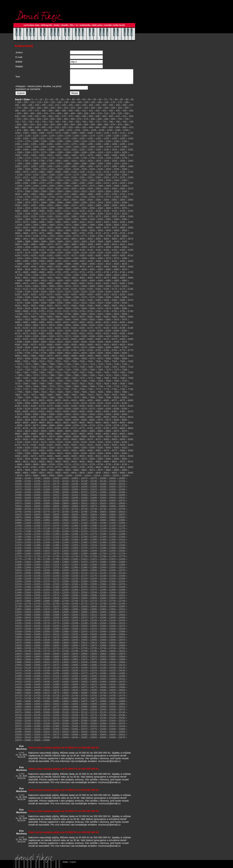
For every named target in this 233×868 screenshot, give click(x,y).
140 (73, 105)
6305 (74, 336)
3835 (66, 242)
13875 (18, 659)
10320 (103, 492)
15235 (94, 721)
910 (51, 130)
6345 (20, 339)
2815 (58, 203)
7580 (26, 386)
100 (19, 105)
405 (78, 113)
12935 (56, 615)
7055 (114, 364)
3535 (50, 230)
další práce (97, 25)
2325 (84, 183)
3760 (60, 239)
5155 (90, 292)
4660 (108, 272)
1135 (36, 138)
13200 (103, 626)
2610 (76, 194)
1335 (124, 144)
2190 (100, 177)
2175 (76, 177)
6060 (28, 328)
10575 (18, 506)
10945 (37, 523)
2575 (20, 194)
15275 (56, 723)
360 (17, 113)
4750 (20, 278)
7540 (76, 384)
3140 (114, 214)
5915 (28, 322)
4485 (60, 267)
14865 (75, 704)
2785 (124, 200)
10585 (37, 506)
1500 (42, 152)
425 (104, 113)
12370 (122, 587)
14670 (46, 696)
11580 (103, 551)
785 (118, 125)
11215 (94, 534)
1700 (130, 158)
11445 (75, 545)
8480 (74, 420)
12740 (28, 606)
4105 (34, 253)
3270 (90, 219)
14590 (122, 690)
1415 (20, 150)
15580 (65, 737)
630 (26, 122)
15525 (75, 735)
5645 (60, 311)
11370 (46, 542)
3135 (106, 214)
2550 (98, 191)
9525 (122, 459)
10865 (112, 517)
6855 (26, 359)
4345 (68, 261)
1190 (124, 138)
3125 (90, 214)
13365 (75, 634)
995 (46, 133)
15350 (84, 726)
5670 (100, 311)
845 (79, 127)
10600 (65, 506)
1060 (34, 136)
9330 (42, 453)
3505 (116, 228)
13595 (56, 645)
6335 (122, 336)
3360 (116, 222)
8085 (20, 406)
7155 (42, 370)
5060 (52, 289)
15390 (46, 729)
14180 (28, 673)
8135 (100, 406)
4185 (44, 255)
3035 (60, 211)
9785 (74, 470)
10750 (122, 512)
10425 (75, 498)
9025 (18, 442)
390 (57, 113)
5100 (116, 289)
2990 (106, 208)
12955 (94, 615)
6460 (90, 342)
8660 (130, 425)
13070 (84, 620)
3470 (60, 228)
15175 (94, 718)
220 (64, 108)
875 (120, 127)
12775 (94, 606)
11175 (18, 534)
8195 (82, 409)
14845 (37, 704)
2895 (68, 205)
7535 (68, 384)
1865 (44, 166)
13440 (103, 637)
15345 (75, 726)
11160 (103, 531)
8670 (28, 428)
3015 (28, 211)
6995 (18, 364)
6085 (68, 328)
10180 (65, 487)
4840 (50, 281)
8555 (76, 423)
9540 (28, 462)
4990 (58, 286)
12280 (65, 584)
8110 (60, 406)
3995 (90, 247)
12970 (122, 615)
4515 (108, 267)
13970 (84, 662)
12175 (94, 579)
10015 (97, 478)
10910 (84, 520)
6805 (60, 356)
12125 (112, 576)
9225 (106, 448)
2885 (52, 205)
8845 (76, 434)
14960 (28, 709)
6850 (18, 359)
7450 (50, 381)
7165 (58, 370)
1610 (100, 155)
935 (84, 130)
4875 (106, 281)
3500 (108, 228)
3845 (82, 242)
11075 (56, 528)
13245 (75, 629)
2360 (26, 186)
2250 (82, 180)
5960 (100, 322)
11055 (18, 528)
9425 (76, 456)
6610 (98, 347)
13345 (37, 634)
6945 (52, 361)
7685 (76, 389)
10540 (65, 503)
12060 (103, 573)
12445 (37, 593)
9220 (98, 448)
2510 (34, 191)
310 (66, 111)
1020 (85, 133)
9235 (122, 448)
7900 (74, 398)
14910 (46, 707)
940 (91, 130)
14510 (84, 687)
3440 (130, 225)
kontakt (108, 25)
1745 (84, 161)
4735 (114, 275)
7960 (52, 400)
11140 (65, 531)
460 (32, 116)
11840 (28, 565)
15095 (56, 715)
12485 (112, 593)
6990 (124, 361)
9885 (116, 473)
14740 (65, 698)
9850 (60, 473)
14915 (56, 707)
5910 (20, 322)
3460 (44, 228)
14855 (56, 704)
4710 (74, 275)
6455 (82, 342)
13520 (28, 643)
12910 (122, 612)
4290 (98, 258)
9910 (42, 476)
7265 (100, 372)
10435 (94, 498)
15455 (56, 732)
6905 (106, 359)
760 (84, 125)
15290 (84, 723)
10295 (56, 492)
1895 (92, 166)
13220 (28, 629)
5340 (36, 300)
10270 (122, 489)
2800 (34, 203)
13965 (75, 662)
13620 (103, 645)
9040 (42, 442)
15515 (56, 735)
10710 (46, 512)
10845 (75, 517)
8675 (36, 428)
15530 (84, 735)
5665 (92, 311)
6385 (84, 339)
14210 (84, 673)
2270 (114, 180)
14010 (46, 665)
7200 (114, 370)
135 (66, 105)
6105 (100, 328)
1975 (106, 169)
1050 (18, 136)
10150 (122, 484)
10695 (18, 512)
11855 (56, 565)
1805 (66, 164)
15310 (122, 723)
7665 (44, 389)
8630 (82, 425)
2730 (36, 200)
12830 (84, 609)
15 (46, 102)
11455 (94, 545)
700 (120, 122)
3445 (20, 228)
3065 (108, 211)
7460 (66, 381)
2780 (116, 200)
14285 (112, 676)
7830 (76, 395)
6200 (20, 333)
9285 (84, 450)
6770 (122, 353)
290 (39, 111)
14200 (65, 673)
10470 (46, 501)
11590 (122, 551)
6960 (76, 361)
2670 (58, 197)
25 (57, 102)
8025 (42, 403)
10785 (75, 515)
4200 (68, 255)
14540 (28, 690)
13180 (65, 626)
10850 (84, 517)
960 (118, 130)
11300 (28, 540)
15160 (65, 718)
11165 (112, 531)
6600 (82, 347)
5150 (82, 292)
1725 (52, 161)
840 (73, 127)
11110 (122, 528)
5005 (82, 286)
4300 (114, 258)
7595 (50, 386)
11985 (75, 570)
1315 (92, 144)
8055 (90, 403)
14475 (18, 687)
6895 (90, 359)
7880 (42, 398)
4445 (114, 264)
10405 (37, 498)
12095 (56, 576)
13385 (112, 634)
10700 (28, 512)
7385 (60, 378)
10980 (103, 523)
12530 (84, 595)
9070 (90, 442)
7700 (100, 389)
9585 (100, 462)
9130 (68, 445)
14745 (75, 698)
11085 (75, 528)
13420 (65, 637)
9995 (60, 478)
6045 (122, 325)
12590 (84, 598)
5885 (98, 320)
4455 (130, 264)
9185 (42, 448)
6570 (34, 347)
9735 (108, 467)
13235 (56, 629)
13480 (65, 640)
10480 (65, 501)
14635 (94, 693)
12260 (28, 584)
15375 (18, 729)
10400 (28, 498)
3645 (108, 233)
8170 (42, 409)
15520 (65, 735)
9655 (98, 464)
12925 (37, 615)
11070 (46, 528)
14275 (94, 676)
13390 (122, 634)
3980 (66, 247)
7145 (26, 370)
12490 (122, 593)
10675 (94, 509)
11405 (112, 542)
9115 (44, 445)
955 (111, 130)
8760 (58, 431)
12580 (65, 598)
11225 (112, 534)
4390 (26, 264)
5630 (36, 311)
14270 (84, 676)
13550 (84, 643)
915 (57, 130)
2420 (122, 186)
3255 (66, 219)
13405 (37, 637)
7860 (124, 395)
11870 (84, 565)
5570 (58, 308)
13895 (56, 659)
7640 (122, 386)
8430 (108, 417)
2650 (26, 197)
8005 (124, 400)
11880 (103, 565)
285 (32, 111)
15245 (112, 721)
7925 (114, 398)
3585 (130, 230)
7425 (124, 378)
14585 (112, 690)
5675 (108, 311)
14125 (37, 670)
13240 (65, 629)
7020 (58, 364)
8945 (122, 437)
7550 (92, 384)
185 (17, 108)
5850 (42, 320)
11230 (122, 534)
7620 (90, 386)
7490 (114, 381)
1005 (61, 133)
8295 (124, 411)
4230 (116, 255)
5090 (100, 289)
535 (17, 119)
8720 (108, 428)
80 (116, 102)
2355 (18, 186)
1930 (34, 169)
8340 (82, 414)
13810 (122, 654)
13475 (56, 640)
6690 (108, 350)
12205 (37, 581)
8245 (44, 411)
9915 (50, 476)
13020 (103, 618)
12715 (94, 604)
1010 (69, 133)
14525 (112, 687)
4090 (124, 250)
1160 (76, 138)
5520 (92, 306)
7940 (20, 400)
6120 (124, 328)
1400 (114, 147)
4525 (124, 267)
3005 (130, 208)
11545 (37, 551)
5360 (68, 300)
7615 (82, 386)
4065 (84, 250)
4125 (66, 253)
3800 (124, 239)
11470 (122, 545)
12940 (65, 615)
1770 (124, 161)
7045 (98, 364)
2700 (106, 197)
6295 (58, 336)
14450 (84, 684)
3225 (18, 219)
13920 (103, 659)
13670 (84, 648)
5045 (28, 289)
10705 (37, 512)
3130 (98, 214)
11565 (75, 551)
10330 (122, 492)
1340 (18, 147)
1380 (82, 147)
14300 (28, 679)
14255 (56, 676)
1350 (34, 147)
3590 (20, 233)
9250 (28, 450)
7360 (20, 378)
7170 (66, 370)
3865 (114, 242)
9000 (92, 439)
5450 (98, 303)
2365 (34, 186)
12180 (103, 579)
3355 (108, 222)
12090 (46, 576)
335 (100, 111)
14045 (112, 665)
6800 (52, 356)
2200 (116, 177)
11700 (103, 556)
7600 (58, 386)
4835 (42, 281)
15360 (103, 726)
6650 (44, 350)
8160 (26, 409)
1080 (66, 136)
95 (132, 102)
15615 (18, 740)
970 (131, 130)
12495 (18, 595)
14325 (75, 679)
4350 (76, 261)
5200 (44, 294)
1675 (90, 158)
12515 (56, 595)
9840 (44, 473)
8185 (66, 409)
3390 (50, 225)
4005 (106, 247)
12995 (56, 618)
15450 (46, 732)
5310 (106, 297)
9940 (90, 476)
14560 (65, 690)
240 (91, 108)
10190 (84, 487)
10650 (46, 509)
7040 (90, 364)
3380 (34, 225)
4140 (90, 253)
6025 (90, 325)
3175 (52, 216)
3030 (52, 211)
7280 (124, 372)
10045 (37, 481)
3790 (108, 239)
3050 (84, 211)
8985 (68, 439)
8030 (50, 403)
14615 (56, 693)
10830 (46, 517)
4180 (36, 255)
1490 (26, 152)
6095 (84, 328)
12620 (28, 601)
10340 (28, 495)
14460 (103, 684)
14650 (122, 693)
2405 (98, 186)
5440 (82, 303)
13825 (37, 657)
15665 (112, 740)
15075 (18, 715)
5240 (108, 294)
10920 (103, 520)
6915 (122, 359)
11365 (37, 542)
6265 (124, 333)
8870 (116, 434)
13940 (28, 662)
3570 (106, 230)
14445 (75, 684)
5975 (124, 322)
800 (19, 127)
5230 (92, 294)
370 (30, 113)
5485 (36, 306)
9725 (92, 467)
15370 (122, 726)
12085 (37, 576)
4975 (34, 286)
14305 (37, 679)
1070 (50, 136)
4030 (28, 250)
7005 (34, 364)
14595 (18, 693)
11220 (103, 534)
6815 (76, 356)
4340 (60, 261)
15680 (28, 743)
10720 (65, 512)
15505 (37, 735)
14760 (103, 698)
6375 (68, 339)
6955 (68, 361)
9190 (50, 448)
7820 (60, 395)
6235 (76, 333)
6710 (26, 353)
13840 (65, 657)
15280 (65, 723)
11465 (112, 545)
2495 (124, 189)
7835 (84, 395)
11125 (37, 531)
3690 (66, 236)
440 (125, 113)
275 (19, 111)
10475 (56, 501)
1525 (82, 152)
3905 (60, 244)
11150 (84, 531)
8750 (42, 431)
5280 (58, 297)
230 (78, 108)
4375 (116, 261)
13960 (65, 662)
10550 (84, 503)
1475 (116, 150)
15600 (103, 737)
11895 (18, 567)
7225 (36, 372)
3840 (74, 242)
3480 (76, 228)
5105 (124, 289)
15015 (18, 712)
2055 (116, 172)
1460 (92, 150)
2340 (108, 183)
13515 (18, 643)
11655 (18, 556)
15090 (46, 715)
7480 (98, 381)
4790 (84, 278)
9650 (90, 464)
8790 (106, 431)
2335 (100, 183)
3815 (34, 242)
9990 (52, 478)
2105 (82, 175)
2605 (68, 194)
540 (24, 119)
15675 (18, 743)
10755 (18, 515)
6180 (106, 331)
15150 (46, 718)
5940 (68, 322)
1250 (106, 141)
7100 (68, 367)
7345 (114, 375)
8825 (44, 434)
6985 (116, 361)
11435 (56, 545)
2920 (108, 205)
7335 (98, 375)
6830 (100, 356)
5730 (82, 314)
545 (30, 119)
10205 (112, 487)
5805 (84, 317)
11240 (28, 537)
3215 (116, 216)
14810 (84, 701)
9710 (68, 467)
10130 (84, 484)
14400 (103, 682)
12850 (122, 609)
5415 (42, 303)
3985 (74, 247)
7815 (52, 395)
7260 (92, 372)
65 (100, 102)
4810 (116, 278)
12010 (122, 570)
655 (59, 122)
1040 (118, 133)
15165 (75, 718)
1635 (26, 158)
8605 (42, 425)
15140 (28, 718)
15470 (84, 732)
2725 (28, 200)
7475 (90, 381)
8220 (122, 409)
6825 (92, 356)
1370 (66, 147)
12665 (112, 601)
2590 (44, 194)
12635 (56, 601)
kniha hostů (119, 25)
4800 (100, 278)
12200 (28, 581)
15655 (94, 740)
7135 (124, 367)
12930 (46, 615)
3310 (36, 222)
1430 (44, 150)
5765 (20, 317)
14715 (18, 698)
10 (41, 102)
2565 (122, 191)
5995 (42, 325)
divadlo (65, 25)
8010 (18, 403)
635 (32, 122)
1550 (122, 152)
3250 (58, 219)
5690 (18, 314)
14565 (75, 690)
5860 (58, 320)
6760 (106, 353)
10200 (103, 487)
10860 (103, 517)
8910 (66, 437)
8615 (58, 425)
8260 (68, 411)
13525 (37, 643)
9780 (66, 470)
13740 (103, 651)
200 (37, 108)
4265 (58, 258)
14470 (122, 684)
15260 (28, 723)
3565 (98, 230)
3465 (52, 228)
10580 (28, 506)
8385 (36, 417)
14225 (112, 673)
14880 (103, 704)
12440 (28, 593)
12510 (46, 595)
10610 (84, 506)
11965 (37, 570)
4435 (98, 264)
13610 (84, 645)
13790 (84, 654)
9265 (52, 450)
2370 (42, 186)
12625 (37, 601)
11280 (103, 537)
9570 (76, 462)
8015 (26, 403)
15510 (46, 735)
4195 (60, 255)
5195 (36, 294)
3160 (28, 216)
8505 (114, 420)
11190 (46, 534)
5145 (74, 292)
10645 (37, 509)
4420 (74, 264)
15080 (28, 715)
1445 (68, 150)
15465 (75, 732)
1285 (44, 144)
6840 (116, 356)
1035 (110, 133)
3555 (82, 230)
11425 (37, 545)
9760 (34, 470)
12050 (84, 573)
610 (118, 119)
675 (86, 122)
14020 (65, 665)
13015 (94, 618)
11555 (56, 551)
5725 (74, 314)
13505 (112, 640)
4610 (28, 272)
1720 (44, 161)
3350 (100, 222)
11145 (75, 531)
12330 (46, 587)
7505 (20, 384)
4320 (28, 261)
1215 (50, 141)
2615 (84, 194)
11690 (84, 556)
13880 (28, 659)
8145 (116, 406)
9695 (44, 467)
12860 (28, 612)
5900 (122, 320)
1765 (116, 161)
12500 (28, 595)
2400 (90, 186)
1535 (98, 152)
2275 (122, 180)
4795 (92, 278)
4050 (60, 250)
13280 (28, 632)
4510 (100, 267)
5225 (84, 294)
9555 (52, 462)
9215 (90, 448)
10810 (122, 515)
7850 (108, 395)
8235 (28, 411)
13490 (84, 640)
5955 (92, 322)
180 (127, 105)
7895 (66, 398)
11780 (28, 562)
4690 (42, 275)
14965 (37, 709)
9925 (66, 476)
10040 (28, 481)
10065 (75, 481)
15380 (28, 729)
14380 (65, 682)
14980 (65, 709)
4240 (18, 258)
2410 (106, 186)
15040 (65, 712)
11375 (56, 542)
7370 (36, 378)
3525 (34, 230)
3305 (28, 222)
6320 (98, 336)
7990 (100, 400)
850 (86, 127)
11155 (94, 531)
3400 (66, 225)
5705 (42, 314)
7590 (42, 386)
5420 (50, 303)
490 (73, 116)
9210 (82, 448)
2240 (66, 180)
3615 (60, 233)
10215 (18, 489)
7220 (28, 372)
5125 (42, 292)
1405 (122, 147)
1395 (106, 147)
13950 (46, 662)
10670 (84, 509)
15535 (94, 735)
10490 (84, 501)
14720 (28, 698)
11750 (84, 559)
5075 (76, 289)
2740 (52, 200)
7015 (50, 364)
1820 (90, 164)
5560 (42, 308)
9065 (82, 442)
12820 (65, 609)
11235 (18, 537)
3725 (122, 236)
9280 (76, 450)
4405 (50, 264)
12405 (75, 590)
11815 (94, 562)
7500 (130, 381)
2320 (76, 183)
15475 (94, 732)
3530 (42, 230)
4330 (44, 261)
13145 (112, 623)
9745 (124, 467)
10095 (18, 484)
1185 (116, 138)
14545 (37, 690)
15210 (46, 721)
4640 (76, 272)
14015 (56, 665)
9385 (130, 453)
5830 (124, 317)
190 (24, 108)
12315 (18, 587)
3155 (20, 216)
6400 (108, 339)
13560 (103, 643)
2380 (58, 186)
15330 (46, 726)
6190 (122, 331)
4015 (122, 247)
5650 (68, 311)
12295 (94, 584)
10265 (112, 489)
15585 (75, 737)
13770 (46, 654)
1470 (108, 150)
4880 (114, 281)
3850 (90, 242)
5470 (130, 303)
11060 (28, 528)
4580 (98, 269)
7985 (92, 400)
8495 (98, 420)
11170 (122, 531)
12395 (56, 590)
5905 (130, 320)
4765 (44, 278)
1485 (18, 152)
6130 (26, 331)
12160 (65, 579)
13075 (94, 620)
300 (53, 111)
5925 (44, 322)
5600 (106, 308)
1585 (60, 155)
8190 (74, 409)
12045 (75, 573)
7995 (108, 400)
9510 (98, 459)
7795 (20, 395)
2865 (20, 205)
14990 (84, 709)
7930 (122, 398)
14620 (65, 693)
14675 (56, 696)
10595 (56, 506)
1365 (58, 147)
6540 (100, 345)
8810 (20, 434)
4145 (98, 253)
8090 (28, 406)
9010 (108, 439)
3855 (98, 242)
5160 (98, 292)
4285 (90, 258)
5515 (84, 306)
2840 (98, 203)
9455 (124, 456)
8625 (74, 425)
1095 (90, 136)
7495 (122, 381)
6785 (28, 356)
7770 (98, 392)
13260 (103, 629)
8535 (44, 423)
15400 (65, 729)
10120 (65, 484)
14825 (112, 701)
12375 (18, 590)
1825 (98, 164)
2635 (116, 194)
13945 (37, 662)
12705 (75, 604)
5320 (122, 297)
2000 (28, 172)
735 (51, 125)
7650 (20, 389)
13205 (112, 626)
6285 (42, 336)
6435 (50, 342)
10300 (65, 492)
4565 (74, 269)
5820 (108, 317)
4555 (58, 269)
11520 (103, 548)
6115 (116, 328)
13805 (112, 654)
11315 (56, 540)
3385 (42, 225)
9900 (26, 476)
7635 (114, 386)
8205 (98, 409)
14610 (46, 693)
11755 (94, 559)
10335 (18, 495)
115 (39, 105)
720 (30, 125)
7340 (106, 375)
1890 (84, 166)
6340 (130, 336)
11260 (65, 537)
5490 (44, 306)
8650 (114, 425)
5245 (116, 294)
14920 (65, 707)
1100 (98, 136)
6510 (52, 345)
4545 (42, 269)
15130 (122, 715)
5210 (60, 294)
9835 (36, 473)
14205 (75, 673)
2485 (108, 189)
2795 (26, 203)
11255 (56, 537)
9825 (20, 473)
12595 (94, 598)
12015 (18, 573)
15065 (112, 712)
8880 (18, 437)
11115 (18, 531)
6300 (66, 336)
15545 (112, 735)
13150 (122, 623)
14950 (122, 707)
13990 (122, 662)
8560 (84, 423)
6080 (60, 328)
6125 (18, 331)
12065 (112, 573)
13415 (56, 637)
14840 (28, 704)
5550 (26, 308)
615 (125, 119)
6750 (90, 353)
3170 (44, 216)
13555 (94, 643)
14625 (75, 693)
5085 (92, 289)
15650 (84, 740)
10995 (18, 526)
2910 (92, 205)
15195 (18, 721)
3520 (26, 230)
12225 (75, 581)
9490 (66, 459)
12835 (94, 609)
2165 (60, 177)
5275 (50, 297)
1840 (122, 164)
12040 (65, 573)
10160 (28, 487)
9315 (18, 453)
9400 (36, 456)
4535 (26, 269)
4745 (130, 275)
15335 (56, 726)
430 (111, 113)
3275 (98, 219)
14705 (112, 696)
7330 (90, 375)
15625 (37, 740)
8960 (28, 439)
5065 (60, 289)
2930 (124, 205)
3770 (76, 239)
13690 (122, 648)
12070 (122, 573)
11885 (112, 565)
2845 (106, 203)
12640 (65, 601)
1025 (94, 133)
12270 (46, 584)
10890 (46, 520)
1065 (42, 136)
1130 (28, 138)
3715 (106, 236)
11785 (37, 562)
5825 (116, 317)
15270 (46, 723)
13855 (94, 657)
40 (73, 102)
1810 (74, 164)
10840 (65, 517)
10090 (122, 481)
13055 (56, 620)
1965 (90, 169)
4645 (84, 272)
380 (44, 113)
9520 (114, 459)
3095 (42, 214)
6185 (114, 331)
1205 (34, 141)
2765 (92, 200)
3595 (28, 233)
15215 (56, 721)
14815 (94, 701)
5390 (116, 300)
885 (17, 130)
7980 (84, 400)
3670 (34, 236)
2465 (76, 189)
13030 (122, 618)
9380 (122, 453)
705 (127, 122)
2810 (50, 203)
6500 (36, 345)
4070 (92, 250)
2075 (34, 175)
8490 (90, 420)
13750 (122, 651)
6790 (36, 356)
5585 (82, 308)
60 (95, 102)
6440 (58, 342)
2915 (100, 205)
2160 (52, 177)
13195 (94, 626)
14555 (56, 690)
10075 (94, 481)
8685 (52, 428)
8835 (60, 434)
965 (125, 130)
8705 (84, 428)
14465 (112, 684)
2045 (100, 172)
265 (125, 108)
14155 (94, 670)
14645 (112, 693)
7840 (92, 395)
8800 (122, 431)
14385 (75, 682)
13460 (28, 640)
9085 (114, 442)
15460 (65, 732)
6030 (98, 325)
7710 (116, 389)
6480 (122, 342)
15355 (94, 726)
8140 (108, 406)
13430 (84, 637)
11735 (56, 559)
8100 (44, 406)
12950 (84, 615)
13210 (122, 626)
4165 (130, 253)
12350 (84, 587)
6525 (76, 345)
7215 (20, 372)
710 (17, 125)
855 (93, 127)
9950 (106, 476)
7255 (84, 372)
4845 (58, 281)
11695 (94, 556)
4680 (26, 275)
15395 (56, 729)
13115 (56, 623)
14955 (18, 709)
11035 (94, 526)
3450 (28, 228)
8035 (58, 403)
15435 (18, 732)
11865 (75, 565)
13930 (122, 659)
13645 (37, 648)
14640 (103, 693)
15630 (46, 740)
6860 (34, 359)
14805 (75, 701)
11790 (46, 562)
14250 (46, 676)
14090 (84, 668)
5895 (114, 320)
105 (26, 105)
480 (59, 116)
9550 (44, 462)
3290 (122, 219)
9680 (20, 467)
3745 (36, 239)
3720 (114, 236)
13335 (18, 634)
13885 (37, 659)
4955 (116, 283)
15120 (103, 715)
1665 (74, 158)
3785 (100, 239)
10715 (56, 512)
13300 (65, 632)
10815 (18, 517)
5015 (98, 286)
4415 (66, 264)
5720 (66, 314)
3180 (60, 216)
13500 (103, 640)
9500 (82, 459)
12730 (122, 604)
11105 (112, 528)
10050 (46, 481)
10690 (122, 509)
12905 (112, 612)
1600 (84, 155)
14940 (103, 707)
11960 (28, 570)
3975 (58, 247)
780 (111, 125)
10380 (103, 495)
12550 (122, 595)
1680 (98, 158)
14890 (122, 704)
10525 (37, 503)
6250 (100, 333)
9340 (58, 453)
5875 (82, 320)
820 (46, 127)
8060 (98, 403)
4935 (84, 283)
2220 (34, 180)
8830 (52, 434)
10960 (65, 523)
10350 (46, 495)
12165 (75, 579)
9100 (20, 445)
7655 (28, 389)
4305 (122, 258)
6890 (82, 359)
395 (64, 113)
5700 (34, 314)
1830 (106, 164)
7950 (36, 400)
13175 (56, 626)
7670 (52, 389)
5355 (60, 300)
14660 (28, 696)
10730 (84, 512)
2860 (130, 203)
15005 (112, 709)
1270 (20, 144)
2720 (20, 200)
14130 (46, 670)
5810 (92, 317)
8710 (92, 428)
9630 (58, 464)
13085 (112, 620)
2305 (52, 183)
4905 (36, 283)
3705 (90, 236)
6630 (130, 347)
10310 (84, 492)
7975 (76, 400)
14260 (65, 676)
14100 (103, 668)
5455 (106, 303)
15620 (28, 740)
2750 (68, 200)
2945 (34, 208)
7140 (18, 370)
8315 (42, 414)
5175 (122, 292)
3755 (52, 239)
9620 (42, 464)
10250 (84, 489)
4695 (50, 275)
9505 (90, 459)
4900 (28, 283)
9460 (18, 459)
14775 (18, 701)
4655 (100, 272)
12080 (28, 576)
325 (86, 111)
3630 (84, 233)
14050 (122, 665)
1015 (77, 133)
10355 (56, 495)
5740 (98, 314)
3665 (26, 236)
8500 (106, 420)
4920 (60, 283)
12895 (94, 612)
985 (32, 133)
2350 (124, 183)
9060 (74, 442)
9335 (50, 453)
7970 (68, 400)
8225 (130, 409)
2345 (116, 183)
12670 (122, 601)
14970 (46, 709)
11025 (75, 526)
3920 (84, 244)
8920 (82, 437)
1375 (74, 147)
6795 (44, 356)
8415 (84, 417)
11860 (65, 565)
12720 (103, 604)
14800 (65, 701)
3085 (26, 214)
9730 (100, 467)
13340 (28, 634)
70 (105, 102)
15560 (28, 737)
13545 (75, 643)
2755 (76, 200)
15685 (37, 743)
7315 (66, 375)
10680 (103, 509)
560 (51, 119)
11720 (28, 559)
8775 (82, 431)
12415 (94, 590)
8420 (92, 417)
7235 (52, 372)
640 (39, 122)
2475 (92, 189)
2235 (58, 180)
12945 (75, 615)
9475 (42, 459)
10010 (87, 478)
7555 (100, 384)
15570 (46, 737)
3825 (50, 242)
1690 (114, 158)
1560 (20, 155)
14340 (103, 679)
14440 (65, 684)
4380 (124, 261)
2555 (106, 191)
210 (51, 108)
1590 (68, 155)
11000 (28, 526)
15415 (94, 729)
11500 (65, 548)
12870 (46, 612)
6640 (28, 350)
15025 (37, 712)
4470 (36, 267)
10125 (75, 484)
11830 (122, 562)
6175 (98, 331)
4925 (68, 283)
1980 (114, 169)
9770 (50, 470)
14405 (112, 682)
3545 (66, 230)
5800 (76, 317)
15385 (37, 729)
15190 (122, 718)
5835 (18, 320)
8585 (124, 423)
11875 (94, 565)
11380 (65, 542)
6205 (28, 333)
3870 (122, 242)
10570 (122, 503)
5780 (44, 317)
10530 (46, 503)
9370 (106, 453)
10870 (122, 517)
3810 (26, 242)
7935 (130, 398)
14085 (75, 668)
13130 (84, 623)
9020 (124, 439)
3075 (124, 211)
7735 (42, 392)
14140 (65, 670)
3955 (26, 247)
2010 (44, 172)
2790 (18, 203)
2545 (90, 191)
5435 (74, 303)
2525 (58, 191)
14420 (28, 684)
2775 (108, 200)
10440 (103, 498)
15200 (28, 721)
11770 (122, 559)
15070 (122, 712)
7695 (92, 389)
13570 (122, 643)
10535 (56, 503)
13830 (46, 657)
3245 (50, 219)
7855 (116, 395)
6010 (66, 325)
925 (71, 130)
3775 (84, 239)
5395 (124, 300)
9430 (84, 456)
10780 (65, 515)
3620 (68, 233)
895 (30, 130)
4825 (26, 281)
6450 (74, 342)
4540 (34, 269)
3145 (122, 214)
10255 (94, 489)
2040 (92, 172)
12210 (46, 581)
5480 (28, 306)
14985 (75, 709)
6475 (114, 342)
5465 (122, 303)
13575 (18, 645)
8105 (52, 406)
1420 (28, 150)
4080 (108, 250)
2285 (20, 183)
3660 (18, 236)
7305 (50, 375)
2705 (114, 197)
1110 (114, 136)
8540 (52, 423)
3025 (44, 211)
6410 (124, 339)
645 (46, 122)
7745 (58, 392)
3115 (74, 214)
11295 (18, 540)
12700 (65, 604)
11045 (112, 526)
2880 (44, 205)
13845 (75, 657)
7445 (42, 381)
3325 (60, 222)
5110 (18, 292)
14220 (103, 673)
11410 (122, 542)
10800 (103, 515)
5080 (84, 289)
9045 (50, 442)
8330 (66, 414)
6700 (124, 350)
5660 (84, 311)
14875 (94, 704)
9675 (130, 464)
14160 (103, 670)
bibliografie (47, 25)
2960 (58, 208)
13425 (75, 637)
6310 (82, 336)
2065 (18, 175)
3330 (68, 222)
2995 (114, 208)
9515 (106, 459)
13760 (28, 654)
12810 (46, 609)
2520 (50, 191)
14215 (94, 673)
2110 (90, 175)
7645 (130, 386)
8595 (26, 425)
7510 (28, 384)
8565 (92, 423)
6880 (66, 359)
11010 (46, 526)
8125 (84, 406)
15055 (94, 712)
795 (131, 125)
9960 (122, 476)
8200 (90, 409)
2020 (60, 172)
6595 (74, 347)
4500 (84, 267)
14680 (65, 696)
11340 (103, 540)
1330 (116, 144)
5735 (90, 314)
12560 (28, 598)
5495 (52, 306)
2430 (20, 189)
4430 (90, 264)
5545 (18, 308)
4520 (116, 267)
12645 (75, 601)
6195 (130, 331)
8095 (36, 406)
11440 (65, 545)
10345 (37, 495)
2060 (124, 172)
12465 (75, 593)
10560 (103, 503)
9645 (82, 464)
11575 (94, 551)
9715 (76, 467)
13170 (46, 626)
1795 (50, 164)
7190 (98, 370)
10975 (94, 523)
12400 (65, 590)
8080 (130, 403)
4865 (90, 281)
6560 (18, 347)
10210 (122, 487)
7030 (74, 364)
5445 (90, 303)
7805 (36, 395)
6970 (92, 361)
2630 (108, 194)
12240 (103, 581)
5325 (130, 297)
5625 (28, 311)
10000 (69, 478)
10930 (122, 520)
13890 (46, 659)
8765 (66, 431)
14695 (94, 696)
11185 (37, 534)
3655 (124, 233)
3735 (20, 239)
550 (37, 119)
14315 (56, 679)
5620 (20, 311)
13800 (103, 654)
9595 (116, 462)
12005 (112, 570)
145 (79, 105)
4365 (100, 261)
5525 (100, 306)
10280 (28, 492)
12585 (75, 598)
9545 (36, 462)
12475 (94, 593)
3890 (36, 244)
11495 (56, 548)
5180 (130, 292)
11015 (56, 526)
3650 (116, 233)
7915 (98, 398)
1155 (68, 138)
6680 (92, 350)
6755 (98, 353)
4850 (66, 281)
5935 (60, 322)
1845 (130, 164)
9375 (114, 453)
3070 (116, 211)
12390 (46, 590)
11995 (94, 570)
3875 (130, 242)
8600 (34, 425)
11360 (28, 542)
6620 (114, 347)
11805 (75, 562)
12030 (46, 573)
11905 (37, 567)
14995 (94, 709)
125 (53, 105)
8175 (50, 409)
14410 (122, 682)
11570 (84, 551)
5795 (68, 317)
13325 (112, 632)
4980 (42, 286)
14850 (46, 704)
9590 (108, 462)
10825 (37, 517)
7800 (28, 395)
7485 (106, 381)
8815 (28, 434)
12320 (28, 587)
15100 (65, 715)
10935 (18, 523)
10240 (65, 489)
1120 (130, 136)
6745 (82, 353)
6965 (84, 361)
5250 (124, 294)
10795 (94, 515)
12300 (103, 584)
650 (53, 122)
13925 (112, 659)
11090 (84, 528)
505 (93, 116)
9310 (124, 450)
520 (113, 116)
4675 (18, 275)
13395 (18, 637)
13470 (46, 640)
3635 (92, 233)
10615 (94, 506)
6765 (114, 353)
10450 (122, 498)
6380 (76, 339)
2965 (66, 208)
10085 (112, 481)
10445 (112, 498)
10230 (46, 489)
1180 (108, 138)
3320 (52, 222)
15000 (103, 709)
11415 (18, 545)
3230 (26, 219)
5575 (66, 308)
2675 (66, 197)
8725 (116, 428)
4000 (98, 247)
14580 (103, 690)
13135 (94, 623)
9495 (74, 459)
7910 (90, 398)
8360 (114, 414)
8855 (92, 434)
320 (79, 111)
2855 (122, 203)
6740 (74, 353)
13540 (65, 643)
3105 (58, 214)
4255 (42, 258)
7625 (98, 386)
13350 (46, 634)
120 (46, 105)
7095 (60, 367)
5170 (114, 292)
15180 (103, 718)
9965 (130, 476)
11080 (65, 528)
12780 (103, 606)
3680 (50, 236)
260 (118, 108)
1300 (68, 144)
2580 (28, 194)
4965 (18, 286)
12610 (122, 598)
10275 (18, 492)
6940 (44, 361)
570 (64, 119)
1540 (106, 152)
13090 (122, 620)
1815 (82, 164)
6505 (44, 345)
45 (78, 102)
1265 (130, 141)
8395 (52, 417)
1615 (108, 155)
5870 (74, 320)
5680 (116, 311)
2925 (116, 205)
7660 (36, 389)
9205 (74, 448)
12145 (37, 579)
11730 (46, 559)
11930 (84, 567)
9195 (58, 448)
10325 (112, 492)
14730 (46, 698)
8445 (18, 420)
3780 (92, 239)
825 (53, 127)
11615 (56, 554)
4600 (130, 269)
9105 (28, 445)
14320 (65, 679)
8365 (122, 414)
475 (53, 116)
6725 (50, 353)
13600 (65, 645)
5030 (122, 286)
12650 (84, 601)
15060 (103, 712)
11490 (46, 548)
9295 (100, 450)
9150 (100, 445)
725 (37, 125)
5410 (34, 303)
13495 (94, 640)
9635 (66, 464)
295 (46, 111)
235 (84, 108)
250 (104, 108)
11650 (122, 554)
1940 (50, 169)
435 (118, 113)
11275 (94, 537)
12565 (37, 598)
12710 (84, 604)
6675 (84, 350)
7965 (60, 400)
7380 (52, 378)
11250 (46, 537)
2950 (42, 208)
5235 (100, 294)
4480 (52, 267)
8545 (60, 423)
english (73, 865)
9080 (106, 442)
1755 (100, 161)
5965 (108, 322)
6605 (90, 347)
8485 (82, 420)
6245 (92, 333)
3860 (106, 242)
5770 (28, 317)
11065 (37, 528)
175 (120, 105)
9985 (44, 478)
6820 (84, 356)
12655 (94, 601)
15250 (122, 721)
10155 (18, 487)
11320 (65, 540)
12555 (18, 598)
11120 (28, 531)
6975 (100, 361)
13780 (65, 654)
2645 (18, 197)
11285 (112, 537)
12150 (46, 579)
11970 (46, 570)
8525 (28, 423)
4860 (82, 281)
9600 (124, 462)
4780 (68, 278)
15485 (112, 732)
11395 (94, 542)
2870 (28, 205)
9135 (76, 445)
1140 (44, 138)
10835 (56, 517)
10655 (56, 509)
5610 (122, 308)
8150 (124, 406)
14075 (56, 668)
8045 (74, 403)
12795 (18, 609)
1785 (34, 164)
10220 (28, 489)
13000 (65, 618)
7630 (106, 386)
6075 (52, 328)
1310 (84, 144)
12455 (56, 593)
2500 (18, 191)
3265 (82, 219)
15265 (37, 723)
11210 (84, 534)
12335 (56, 587)
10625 (112, 506)
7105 (76, 367)
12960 (103, 615)
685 (100, 122)
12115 (94, 576)
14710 (122, 696)
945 (98, 130)
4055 (68, 250)
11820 (103, 562)
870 (113, 127)
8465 (50, 420)
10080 (103, 481)
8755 (50, 431)
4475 (44, 267)
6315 (90, 336)
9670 (122, 464)
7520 (44, 384)
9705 (60, 467)
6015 (74, 325)
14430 (46, 684)
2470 (84, 189)
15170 (84, 718)
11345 (112, 540)
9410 (52, 456)
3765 (68, 239)
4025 (20, 250)
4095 (18, 253)
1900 (100, 166)
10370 (84, 495)
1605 (92, 155)
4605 (20, 272)
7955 (44, 400)
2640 (124, 194)
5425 (58, 303)
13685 (112, 648)
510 (100, 116)
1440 (60, 150)
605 (111, 119)
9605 (18, 464)
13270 (122, 629)
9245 (20, 450)
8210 (106, 409)
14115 (18, 670)
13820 (28, 657)
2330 (92, 183)
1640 (34, 158)
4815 (124, 278)
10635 (18, 509)
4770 (52, 278)
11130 (46, 531)
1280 (36, 144)
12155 (56, 579)
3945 (124, 244)
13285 (37, 632)
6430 (42, 342)
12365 (112, 587)
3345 (92, 222)
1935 (42, 169)
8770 (74, 431)
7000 (26, 364)
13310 (84, 632)
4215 (92, 255)
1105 (106, 136)
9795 (90, 470)
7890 (58, 398)
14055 (18, 668)
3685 (58, 236)
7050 (106, 364)
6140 (42, 331)
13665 (75, 648)
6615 (106, 347)
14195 (56, 673)
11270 (84, 537)
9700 (52, 467)
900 (37, 130)
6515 (60, 345)
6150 (58, 331)
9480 (50, 459)
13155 (18, 626)
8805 (130, 431)
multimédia (85, 25)
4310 (130, 258)
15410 (84, 729)
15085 (37, 715)
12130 (122, 576)
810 (32, 127)
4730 (106, 275)
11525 (112, 548)
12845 (112, 609)
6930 (28, 361)
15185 (112, 718)
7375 (44, 378)
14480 (28, 687)
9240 (130, 448)
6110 (108, 328)
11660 (28, 556)
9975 (28, 478)
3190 (76, 216)
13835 (56, 657)
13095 (18, 623)
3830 (58, 242)
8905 (58, 437)
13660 (65, 648)
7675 (60, 389)
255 (111, 108)
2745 (60, 200)
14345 (112, 679)
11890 (122, 565)
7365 (28, 378)
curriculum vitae (32, 25)
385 (51, 113)
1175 (100, 138)
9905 (34, 476)
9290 (92, 450)
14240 (28, 676)
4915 (52, 283)
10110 (46, 484)
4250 (34, 258)
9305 (116, 450)
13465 (37, 640)
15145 (37, 718)
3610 (52, 233)
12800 (28, 609)
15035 (56, 712)
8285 (108, 411)
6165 (82, 331)
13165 (37, 626)
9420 (68, 456)
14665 (37, 696)
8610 (50, 425)
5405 (26, 303)
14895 (18, 707)
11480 (28, 548)
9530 (130, 459)
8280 (100, 411)
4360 (92, 261)
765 (91, 125)
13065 (75, 620)
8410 (76, 417)
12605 (112, 598)
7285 (18, 375)
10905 (75, 520)
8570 (100, 423)
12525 (75, 595)
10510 (122, 501)
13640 (28, 648)
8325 (58, 414)
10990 (122, 523)
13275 (18, 632)
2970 (74, 208)
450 (19, 116)
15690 (46, 743)
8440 (124, 417)
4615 (36, 272)
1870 (52, 166)
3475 (68, 228)
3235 (34, 219)
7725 (26, 392)
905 (44, 130)
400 (71, 113)
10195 (94, 487)
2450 (52, 189)
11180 (28, 534)
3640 (100, 233)
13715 (56, 651)
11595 (18, 554)
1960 (82, 169)
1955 (74, 169)
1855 (28, 166)
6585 (58, 347)
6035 (106, 325)
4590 (114, 269)
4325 (36, 261)
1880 (68, 166)
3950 (18, 247)
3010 (20, 211)
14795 (56, 701)
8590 (18, 425)
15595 (94, 737)
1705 (20, 161)
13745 (112, 651)
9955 (114, 476)
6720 (42, 353)
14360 (28, 682)
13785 (75, 654)
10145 (112, 484)
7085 (44, 367)
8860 (100, 434)
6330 (114, 336)
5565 (50, 308)
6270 (18, 336)
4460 (20, 267)
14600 (28, 693)
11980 (65, 570)
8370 (130, 414)
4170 (20, 255)
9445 (108, 456)
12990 (46, 618)
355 (127, 111)
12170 (84, 579)
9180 (34, 448)
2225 (42, 180)
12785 (112, 606)
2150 (36, 177)
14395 (94, 682)
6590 (66, 347)
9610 (26, 464)
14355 (18, 682)
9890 (124, 473)
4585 (106, 269)
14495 (56, 687)
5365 (76, 300)
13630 (122, 645)
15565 (37, 737)
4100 (26, 253)
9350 (74, 453)
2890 (60, 205)
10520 (28, 503)
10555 (94, 503)
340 (106, 111)
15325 (37, 726)
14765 (112, 698)
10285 (37, 492)
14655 (18, 696)
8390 (44, 417)
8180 (58, 409)
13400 (28, 637)
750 (71, 125)
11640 (103, 554)
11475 (18, 548)
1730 (60, 161)
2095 (66, 175)
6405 (116, 339)
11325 (75, 540)
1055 (26, 136)
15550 (122, 735)
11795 (56, 562)
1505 (50, 152)
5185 (20, 294)
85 (121, 102)
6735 (66, 353)
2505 (26, 191)
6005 (58, 325)
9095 (130, 442)
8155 (18, 409)
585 (84, 119)
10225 (37, 489)
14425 (37, 684)
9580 (92, 462)
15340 (65, 726)
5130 (50, 292)
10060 (65, 481)
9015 (116, 439)
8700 (76, 428)
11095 (94, 528)
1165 (84, 138)
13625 (112, 645)
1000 (53, 133)
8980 (60, 439)
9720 (84, 467)
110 (32, 105)
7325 (82, 375)
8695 (68, 428)
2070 (26, 175)
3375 (26, 225)
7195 (106, 370)
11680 (65, 556)
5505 (68, 306)
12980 (28, 618)
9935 (82, 476)
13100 (28, 623)
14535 (18, 690)
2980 (90, 208)
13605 (75, 645)
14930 (84, 707)
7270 (108, 372)
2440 (36, 189)
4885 (122, 281)
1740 (76, 161)
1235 (82, 141)
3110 (66, 214)
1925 (26, 169)
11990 (84, 570)
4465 (28, 267)
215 (57, 108)
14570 (84, 690)
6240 (84, 333)
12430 (122, 590)
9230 (114, 448)
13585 (37, 645)
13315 (94, 632)
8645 (106, 425)
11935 (94, 567)
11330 (84, 540)
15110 (84, 715)
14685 (75, 696)
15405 (75, 729)
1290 (52, 144)
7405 (92, 378)
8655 (122, 425)
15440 (28, 732)
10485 (75, 501)
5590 (90, 308)
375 (37, 113)
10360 (65, 495)
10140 (103, 484)
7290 (26, 375)
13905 (75, 659)
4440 (106, 264)
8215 (114, 409)
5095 (108, 289)
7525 (52, 384)
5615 (130, 308)
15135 (18, 718)
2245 (74, 180)
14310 (46, 679)
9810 (114, 470)
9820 (130, 470)
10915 (94, 520)
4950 (108, 283)
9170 (18, 448)
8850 (84, 434)
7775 (106, 392)
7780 (114, 392)
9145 (92, 445)
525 (120, 116)
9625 (50, 464)
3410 (82, 225)
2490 (116, 189)
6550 (116, 345)
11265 (75, 537)
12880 (65, 612)
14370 (46, 682)
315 (73, 111)
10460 (28, 501)
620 (131, 119)
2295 (36, 183)
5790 (60, 317)
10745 (112, 512)
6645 (36, 350)
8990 (76, 439)
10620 (103, 506)
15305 (112, 723)
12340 (65, 587)
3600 (36, 233)
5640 (52, 311)
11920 (65, 567)
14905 (37, 707)
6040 (114, 325)
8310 (34, 414)
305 (59, 111)
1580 (52, 155)
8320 (50, 414)
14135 (56, 670)
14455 (94, 684)
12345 (75, 587)
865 (106, 127)
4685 (34, 275)
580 (78, 119)
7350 (122, 375)
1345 (26, 147)
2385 (66, 186)
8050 (82, 403)
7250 (76, 372)
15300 (103, 723)
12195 (18, 581)
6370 (60, 339)
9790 (82, 470)
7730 (34, 392)
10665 (75, 509)
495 (79, 116)
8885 (26, 437)
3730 (130, 236)
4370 (108, 261)
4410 (58, 264)
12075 (18, 576)
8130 (92, 406)
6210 (36, 333)
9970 (20, 478)
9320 (26, 453)
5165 (106, 292)
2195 (108, 177)
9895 (18, 476)
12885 (75, 612)
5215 (68, 294)
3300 (20, 222)
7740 (50, 392)
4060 (76, 250)
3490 (92, 228)
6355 (36, 339)
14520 (103, 687)
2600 (60, 194)
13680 (103, 648)
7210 (130, 370)
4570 (82, 269)
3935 (108, 244)
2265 (106, 180)
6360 (44, 339)
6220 (52, 333)
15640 (65, 740)
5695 (26, 314)
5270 (42, 297)
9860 (76, 473)
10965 (75, 523)
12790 (122, 606)
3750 (44, 239)
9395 (28, 456)
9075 (98, 442)
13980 (103, 662)
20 (52, 102)
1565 (28, 155)
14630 (84, 693)
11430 (46, 545)
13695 (18, 651)
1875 (60, 166)
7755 (74, 392)
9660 (106, 464)
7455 (58, 381)
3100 (50, 214)
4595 (122, 269)
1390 (98, 147)
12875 (56, 612)
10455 (18, 501)
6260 (116, 333)
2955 (50, 208)
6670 (76, 350)
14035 (94, 665)
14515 (94, 687)
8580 (116, 423)
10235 (56, 489)
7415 (108, 378)
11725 (37, 559)
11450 (84, 545)
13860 (103, 657)
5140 (66, 292)
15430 (122, 729)
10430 (84, 498)
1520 (74, 152)
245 (98, 108)
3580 (122, 230)
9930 (74, 476)
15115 (94, 715)
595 (98, 119)
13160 (28, 626)
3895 (44, 244)
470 (46, 116)
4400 (42, 264)
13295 (56, 632)
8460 (42, 420)
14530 (122, 687)
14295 (18, 679)
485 (66, 116)
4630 (60, 272)
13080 (103, 620)
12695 (56, 604)
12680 (28, 604)
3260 (74, 219)
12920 (28, 615)
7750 (66, 392)
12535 (94, 595)
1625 (124, 155)
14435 (56, 684)
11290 (122, 537)
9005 (100, 439)
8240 (36, 411)
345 (113, 111)
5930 (52, 322)
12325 (37, 587)
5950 (84, 322)
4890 (130, 281)
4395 (34, 264)
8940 (114, 437)
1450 (76, 150)
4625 (52, 272)
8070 (114, 403)
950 (104, 130)
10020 (106, 478)
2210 (18, 180)
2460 (68, 189)
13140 (103, 623)
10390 (122, 495)
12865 (37, 612)
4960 (124, 283)
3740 (28, 239)
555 (44, 119)
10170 (46, 487)
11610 (46, 554)
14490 (46, 687)
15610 (122, 737)
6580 (50, 347)
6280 (34, 336)
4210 (84, 255)
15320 (28, 726)
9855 (68, 473)
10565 (112, 503)
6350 (28, 339)
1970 (98, 169)
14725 (37, 698)
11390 (84, 542)
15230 (84, 721)
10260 (103, 489)
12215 (56, 581)
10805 (112, 515)
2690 (90, 197)
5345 (44, 300)
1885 (76, 166)
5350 (52, 300)
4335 (52, 261)
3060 (100, 211)
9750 (18, 470)
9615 (34, 464)
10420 (65, 498)
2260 (98, 180)
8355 (106, 414)
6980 (108, 361)
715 (24, 125)
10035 (18, 481)
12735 (18, 606)
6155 (66, 331)
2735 (44, 200)
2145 (28, 177)
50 (84, 102)
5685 (124, 311)
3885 (28, 244)
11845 (37, 565)
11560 (65, 551)
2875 (36, 205)
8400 (60, 417)
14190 (46, 673)
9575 (84, 462)
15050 (84, 712)
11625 (75, 554)
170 (113, 105)
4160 (122, 253)
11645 (112, 554)
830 (59, 127)
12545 (112, 595)
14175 (18, 673)
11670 (46, 556)
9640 (74, 464)
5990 (34, 325)
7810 (44, 395)
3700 (82, 236)
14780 (28, 701)
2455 (60, 189)
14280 (103, 676)
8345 (90, 414)
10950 (46, 523)
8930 (98, 437)
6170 (90, 331)
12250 (122, 581)
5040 (20, 289)
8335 (74, 414)
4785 (76, 278)
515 (106, 116)
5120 (34, 292)
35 (68, 102)
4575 (90, 269)
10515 (18, 503)
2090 (58, 175)
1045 (126, 133)
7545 (84, 384)
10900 (65, 520)
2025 (68, 172)
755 (78, 125)
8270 (84, 411)
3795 (116, 239)
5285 (66, 297)
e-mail (21, 755)
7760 (82, 392)
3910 (68, 244)
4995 (66, 286)
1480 (124, 150)
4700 (58, 275)
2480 (100, 189)
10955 (56, 523)
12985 (37, 618)
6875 (58, 359)
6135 (34, 331)
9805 (106, 470)
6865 (42, 359)
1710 (28, 161)
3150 (130, 214)
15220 (65, 721)
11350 (122, 540)
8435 (116, 417)
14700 (103, 696)
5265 (34, 297)
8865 (108, 434)
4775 (60, 278)
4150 (106, 253)
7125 (108, 367)
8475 (66, 420)
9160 (116, 445)
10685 (112, 509)
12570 (46, 598)
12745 (37, 606)
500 (86, 116)
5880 (90, 320)
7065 (130, 364)
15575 (56, 737)
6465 (98, 342)
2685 (82, 197)
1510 (58, 152)
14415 (18, 684)
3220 (124, 216)
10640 (28, 509)
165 (106, 105)
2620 (92, 194)
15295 (94, 723)
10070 (84, 481)
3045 (76, 211)
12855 (18, 612)
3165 (36, 216)
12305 (112, 584)
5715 (58, 314)
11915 (56, 567)
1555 (130, 152)
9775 (58, 470)
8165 (34, 409)
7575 (18, 386)
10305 (75, 492)
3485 (84, 228)
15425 (112, 729)
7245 (68, 372)
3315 (44, 222)
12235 (94, 581)
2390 (74, 186)
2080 (42, 175)
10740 (103, 512)
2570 (130, 191)
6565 (26, 347)
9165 (124, 445)
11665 (37, 556)
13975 (94, 662)
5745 (106, 314)
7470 (82, 381)
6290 (50, 336)
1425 (36, 150)
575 (71, 119)
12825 (75, 609)
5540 (124, 306)
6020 (82, 325)
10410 (46, 498)
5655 (76, 311)
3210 (108, 216)
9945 (98, 476)
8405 (68, 417)
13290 (46, 632)
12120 (103, 576)
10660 (65, 509)
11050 (122, 526)
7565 (116, 384)
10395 (18, 498)
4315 (20, 261)
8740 (26, 431)
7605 (66, 386)
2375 (50, 186)
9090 (122, 442)
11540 (28, 551)
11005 (37, 526)
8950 (130, 437)
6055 (20, 328)
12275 (56, 584)
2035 (84, 172)
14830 (122, 701)
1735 (68, 161)
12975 (18, 618)
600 (104, 119)
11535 (18, 551)
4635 (68, 272)
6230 (68, 333)
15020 (28, 712)
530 (127, 116)
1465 (100, 150)
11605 (37, 554)
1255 (114, 141)
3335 (76, 222)
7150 (34, 370)
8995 (84, 439)
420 (98, 113)
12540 (103, 595)
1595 (76, 155)
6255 (108, 333)
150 (86, 105)
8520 (20, 423)
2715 (130, 197)
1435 (52, 150)
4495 (76, 267)
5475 (20, 306)
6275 (26, 336)
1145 (52, 138)
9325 (34, 453)
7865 (18, 398)
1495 (34, 152)
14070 (46, 668)
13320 (103, 632)
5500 (60, 306)
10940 (28, 523)
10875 (18, 520)
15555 (18, 737)
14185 (37, 673)
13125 (75, 623)
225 (71, 108)
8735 (18, 431)
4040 (44, 250)
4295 (106, 258)
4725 (98, 275)
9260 (44, 450)
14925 (75, 707)
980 (26, 133)
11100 (103, 528)
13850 (84, 657)
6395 (100, 339)
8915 (74, 437)
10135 (94, 484)
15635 (56, 740)
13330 (122, 632)
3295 (130, 219)
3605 (44, 233)
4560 (66, 269)
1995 (20, 172)
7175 (74, 370)
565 (57, 119)
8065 (106, 403)
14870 (84, 704)
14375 (56, 682)
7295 (34, 375)
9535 (20, 462)
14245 (37, 676)
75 (111, 102)
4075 (100, 250)
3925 (92, 244)
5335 (28, 300)
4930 (76, 283)
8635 (90, 425)
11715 (18, 559)
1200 (26, 141)
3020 (36, 211)
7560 (108, 384)
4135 (82, 253)
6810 (68, 356)
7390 (68, 378)
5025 (114, 286)
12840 (103, 609)
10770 (46, 515)
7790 (130, 392)
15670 (122, 740)
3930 (100, 244)
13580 (28, 645)
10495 (94, 501)
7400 (84, 378)
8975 (52, 439)
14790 (46, 701)
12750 (46, 606)
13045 (37, 620)
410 (84, 113)
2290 (28, 183)
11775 (18, 562)
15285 (75, 723)
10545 (75, 503)
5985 (26, 325)
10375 (94, 495)
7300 (42, 375)
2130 (122, 175)
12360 (103, 587)
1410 (130, 147)
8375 (20, 417)
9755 (26, 470)
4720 (90, 275)
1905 (108, 166)
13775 (56, 654)
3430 (114, 225)
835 (66, 127)
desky (57, 25)
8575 (108, 423)
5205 (52, 294)
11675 (56, 556)
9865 (84, 473)
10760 (28, 515)
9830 (28, 473)
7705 (108, 389)
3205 (100, 216)
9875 (100, 473)
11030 (84, 526)
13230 (46, 629)
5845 (34, 320)
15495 (18, 735)
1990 (130, 169)
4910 (44, 283)
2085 (50, 175)
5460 (114, 303)
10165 (37, 487)
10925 (112, 520)
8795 (114, 431)
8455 (34, 420)
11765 (112, 559)
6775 (130, 353)
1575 (44, 155)
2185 (92, 177)
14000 (28, 665)
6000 (50, 325)
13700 (28, 651)
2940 (26, 208)
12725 (112, 604)
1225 (66, 141)
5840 (26, 320)
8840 (68, 434)
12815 (56, 609)
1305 (76, 144)
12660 (103, 601)
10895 (56, 520)
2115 (98, 175)
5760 (130, 314)
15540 (103, 735)
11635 (94, 554)
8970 (44, 439)
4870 (98, 281)
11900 (28, 567)
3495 (100, 228)
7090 (52, 367)
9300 (108, 450)
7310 (58, 375)
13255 (94, 629)
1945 (58, 169)
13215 (18, 629)
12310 (122, 584)
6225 (60, 333)
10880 (28, 520)
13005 (75, 618)
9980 (36, 478)
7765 (90, 392)
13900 (65, 659)
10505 (112, 501)
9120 (52, 445)
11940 (103, 567)
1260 (122, 141)
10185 (75, 487)
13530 (46, 643)
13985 (112, 662)
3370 (18, 225)
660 (66, 122)
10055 (56, 481)
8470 (58, 420)
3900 (52, 244)
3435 (122, 225)
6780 (20, 356)
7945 (28, 400)
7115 (92, 367)
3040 (68, 211)
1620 (116, 155)
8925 (90, 437)
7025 (66, 364)
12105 (75, 576)
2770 (100, 200)
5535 (116, 306)
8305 (26, 414)
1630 (18, 158)
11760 (103, 559)
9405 (44, 456)
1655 (58, 158)
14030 (84, 665)
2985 (98, 208)
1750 (92, 161)
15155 (56, 718)
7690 (84, 389)
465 (39, 116)
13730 (84, 651)
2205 (124, 177)
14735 (56, 698)
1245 (98, 141)
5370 (84, 300)
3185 (68, 216)
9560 (60, 462)
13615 (94, 645)
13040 (28, 620)
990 (39, 133)
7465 (74, 381)
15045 (75, 712)
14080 (65, 668)
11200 (65, 534)
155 (93, 105)
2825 (74, 203)
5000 (74, 286)
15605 (112, 737)
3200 (92, 216)
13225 (37, 629)
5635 (44, 311)
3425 (106, 225)
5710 (50, 314)
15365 (112, 726)
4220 (100, 255)
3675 (42, 236)
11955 (18, 570)
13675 (94, 648)
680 (93, 122)
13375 (94, 634)
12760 (65, 606)
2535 (74, 191)
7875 (34, 398)
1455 (84, 150)
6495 (28, 345)
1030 (102, 133)
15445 (37, 732)
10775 (56, 515)
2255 (90, 180)
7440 (34, 381)
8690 (60, 428)
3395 (58, 225)
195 (30, 108)
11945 (112, 567)
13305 (75, 632)
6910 (114, 359)
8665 (20, 428)
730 (44, 125)
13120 (65, 623)
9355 (82, 453)
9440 (100, 456)
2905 (84, 205)
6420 (26, 342)
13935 (18, 662)
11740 (65, 559)
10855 (94, 517)
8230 (20, 411)
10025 (116, 478)
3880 (20, 244)
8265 (76, 411)
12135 (18, 579)
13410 (46, 637)
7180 (82, 370)
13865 (112, 657)
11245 (37, 537)
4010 (114, 247)
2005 (36, 172)
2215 (26, 180)
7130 (116, 367)
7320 (74, 375)
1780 (26, 164)
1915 (124, 166)
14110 (122, 668)
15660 (103, 740)
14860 (65, 704)
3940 (116, 244)
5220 (76, 294)
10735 (94, 512)
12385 (37, 590)
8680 (44, 428)
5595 (98, 308)
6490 (20, 345)
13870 (122, 657)
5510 (76, 306)
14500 (65, 687)
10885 (37, 520)
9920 (58, 476)
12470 (84, 593)
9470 (34, 459)
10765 (37, 515)
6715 (34, 353)
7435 (26, 381)
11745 (75, 559)
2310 (60, 183)
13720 (65, 651)
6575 (42, 347)
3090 (34, 214)
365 (24, 113)
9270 (60, 450)
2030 (76, 172)
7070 (20, 367)
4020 (130, 247)
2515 (42, 191)
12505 (37, 595)
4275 (74, 258)
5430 (66, 303)
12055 (94, 573)
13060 (65, 620)
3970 (50, 247)
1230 (74, 141)
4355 (84, 261)
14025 (75, 665)
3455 (36, 228)
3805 (18, 242)
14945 (112, 707)
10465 (37, 501)
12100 (65, 576)
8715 (100, 428)
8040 (66, 403)
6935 (36, 361)
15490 (122, 732)
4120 (58, 253)
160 (100, 105)
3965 (42, 247)
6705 (18, 353)
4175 (28, 255)
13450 (122, 637)
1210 (42, 141)
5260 (26, 297)
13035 (18, 620)
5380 (100, 300)
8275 (92, 411)
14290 (122, 676)
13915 (94, 659)
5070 (68, 289)
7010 (42, 364)
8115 (68, 406)
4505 (92, 267)
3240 (42, 219)
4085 (116, 250)
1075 (58, 136)
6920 (130, 359)
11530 (122, 548)
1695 (122, 158)
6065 (36, 328)
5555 (34, 308)
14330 (84, 679)
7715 (124, 389)
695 (113, 122)
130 (59, 105)
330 (93, 111)
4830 (34, 281)
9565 (68, 462)
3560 (90, 230)
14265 (75, 676)
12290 (84, 584)
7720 (18, 392)
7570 (124, 384)
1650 (50, 158)
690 (106, 122)
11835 (18, 565)
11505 (75, 548)
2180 (84, 177)
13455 (18, 640)
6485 (130, 342)
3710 (98, 236)
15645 (75, 740)
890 (24, 130)
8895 (42, 437)
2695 (98, 197)
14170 (122, 670)
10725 (75, 512)
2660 (42, 197)
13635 (18, 648)
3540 (58, 230)
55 (89, 102)
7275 (116, 372)
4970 (26, 286)
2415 (114, 186)
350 (120, 111)
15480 (103, 732)
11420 (28, 545)
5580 (74, 308)
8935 (106, 437)
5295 (82, 297)
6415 (18, 342)
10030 (125, 478)
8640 (98, 425)
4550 (50, 269)
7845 (100, 395)
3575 (114, 230)
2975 (82, 208)
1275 (28, 144)
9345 (66, 453)
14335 (94, 679)
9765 (42, 470)
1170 (92, 138)
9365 (98, 453)
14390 (84, 682)
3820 (42, 242)
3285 (114, 219)
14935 (94, 707)
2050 (108, 172)
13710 (46, 651)
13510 (122, 640)
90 (127, 102)
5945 (76, 322)
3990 (82, 247)
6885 (74, 359)
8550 (68, 423)
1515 (66, 152)
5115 (26, 292)
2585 (36, 194)
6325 (106, 336)
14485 (37, 687)
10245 (75, 489)
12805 (37, 609)
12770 (84, 606)
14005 (37, 665)
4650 (92, 272)
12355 (94, 587)
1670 (82, 158)
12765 (75, 606)
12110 (84, 576)
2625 (100, 194)
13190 (84, 626)
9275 (68, 450)
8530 (36, 423)
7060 (122, 364)
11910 (46, 567)
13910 (84, 659)
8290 (116, 411)
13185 (75, 626)
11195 (56, 534)
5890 (106, 320)
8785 (98, 431)
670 (79, 122)
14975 (56, 709)
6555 (124, 345)
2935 (18, 208)
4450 (122, 264)
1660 (66, 158)
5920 (36, 322)
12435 (18, 593)
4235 (124, 255)
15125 (112, 715)
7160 (50, 370)
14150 (84, 670)
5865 (66, 320)
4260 (50, 258)
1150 (60, 138)
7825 (68, 395)
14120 (28, 670)
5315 (114, 297)
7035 (82, 364)
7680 (68, 389)
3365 (124, 222)
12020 (28, 573)
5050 (36, 289)
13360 (65, 634)
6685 (100, 350)
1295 (60, 144)
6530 (84, 345)
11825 (112, 562)
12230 (84, 581)
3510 (124, 228)
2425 (130, 186)
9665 (114, 464)
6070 (44, 328)
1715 (36, 161)
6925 (20, 361)
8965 (36, 439)
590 (91, 119)
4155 (114, 253)
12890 (84, 612)
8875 (124, 434)
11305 (37, 540)
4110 (42, 253)
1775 (18, 164)
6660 (60, 350)
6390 (92, 339)
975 (19, 133)
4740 (122, 275)
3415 (90, 225)
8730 (124, 428)
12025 (37, 573)
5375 (92, 300)
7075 (28, 367)
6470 (106, 342)
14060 (28, 668)
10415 (56, 498)
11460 (103, 545)
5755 (122, 314)
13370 (84, 634)
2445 (44, 189)
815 (39, 127)
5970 (116, 322)
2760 (84, 200)
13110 (46, 623)
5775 (36, 317)
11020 (65, 526)
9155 (108, 445)
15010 (122, 709)
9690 (36, 467)
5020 (106, 286)
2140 (20, 177)
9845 (52, 473)
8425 (100, 417)
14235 (18, 676)
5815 (100, 317)
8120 (76, 406)
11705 (112, 556)
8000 (116, 400)
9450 (116, 456)
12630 (46, 601)
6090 (76, 328)
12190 (122, 579)
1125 (20, 138)
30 (62, 102)
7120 (100, 367)
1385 (90, 147)
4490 (68, 267)
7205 (122, 370)
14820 (103, 701)
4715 (82, 275)
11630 (84, 554)
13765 (37, 654)
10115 (56, 484)
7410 (100, 378)
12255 (18, 584)
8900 (50, 437)
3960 (34, 247)
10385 (112, 495)
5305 (98, 297)
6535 (92, 345)
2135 (130, 175)
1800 (58, 164)
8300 (18, 414)
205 (44, 108)
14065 (37, 668)
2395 (82, 186)
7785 (122, 392)
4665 (116, 272)
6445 (66, 342)
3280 (106, 219)
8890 (34, 437)
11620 (65, 554)
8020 (34, 403)
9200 (66, 448)
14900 (28, 707)
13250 (84, 629)
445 (131, 113)
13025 (112, 618)
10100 (28, 484)
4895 (20, 283)
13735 (94, 651)
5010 (90, 286)
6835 (108, 356)
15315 (18, 726)
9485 (58, 459)
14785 (37, 701)
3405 (74, 225)
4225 (108, 255)
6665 (68, 350)
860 (100, 127)
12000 (103, 570)
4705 (66, 275)
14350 (122, 679)
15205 (37, 721)
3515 (18, 230)
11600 (28, 554)
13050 (46, 620)
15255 (18, 723)
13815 (18, 657)
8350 (98, 414)
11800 (65, 562)
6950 (60, 361)
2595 (52, 194)
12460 (65, 593)
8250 (52, 411)
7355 (130, 375)
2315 (68, 183)
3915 (76, 244)
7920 (106, 398)
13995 (18, 665)
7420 (116, 378)
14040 (103, 665)
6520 (68, 345)
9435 (92, 456)
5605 (114, 308)
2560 (114, 191)
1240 (90, 141)
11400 (103, 542)
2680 (74, 197)
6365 (52, 339)
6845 (124, 356)
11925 (75, 567)
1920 (18, 169)
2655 (34, 197)
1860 (36, 166)
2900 (76, 205)
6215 (44, 333)
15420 (103, 729)
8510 (122, 420)
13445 (112, 637)
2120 (106, 175)
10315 (94, 492)
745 (64, 125)
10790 (84, 515)
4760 (36, 278)
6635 (20, 350)
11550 (46, 551)
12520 (65, 595)
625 (19, 122)
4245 (26, 258)
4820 (18, 281)
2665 (50, 197)
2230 (50, 180)
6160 (74, 331)
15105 (75, 715)
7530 (60, 384)
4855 (74, 281)
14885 (112, 704)
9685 (28, 467)
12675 (18, 604)
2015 (52, 172)
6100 (92, 328)
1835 (114, 164)
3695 (74, 236)
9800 (98, 470)
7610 (74, 386)
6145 (50, 331)
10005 (78, 478)
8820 (36, 434)
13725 (75, 651)
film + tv (74, 25)
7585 (34, 386)
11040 (103, 526)
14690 (84, 696)
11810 (84, 562)
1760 (108, 161)
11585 (112, 551)
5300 (90, 297)
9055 (66, 442)
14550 (46, 690)
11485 (37, 548)
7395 (76, 378)
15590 (84, 737)
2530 (66, 191)
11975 (56, 570)
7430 (18, 381)
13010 (84, 618)
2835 (90, 203)
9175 (26, 448)
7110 (84, 367)
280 (26, 111)
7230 (44, 372)
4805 (108, 278)
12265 (37, 584)
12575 (56, 598)
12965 (112, 615)
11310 (46, 540)
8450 (26, 420)
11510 (84, 548)
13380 (103, 634)
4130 (74, 253)
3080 (18, 214)
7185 (90, 370)
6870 (50, 359)
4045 (52, 250)
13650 (46, 648)
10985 (112, 523)
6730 (58, 353)
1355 (42, 147)
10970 (84, 523)
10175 (56, 487)
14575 (94, 690)
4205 (76, 255)
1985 (122, 169)
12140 (28, 579)
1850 (20, 166)
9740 (116, 467)
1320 (100, 144)
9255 (36, 450)
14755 (94, 698)
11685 (75, 556)
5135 (58, 292)
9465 (26, 459)
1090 (82, 136)
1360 (50, 147)
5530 (108, 306)
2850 (114, 203)
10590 (46, 506)
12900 (103, 612)
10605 (75, 506)
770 (98, 125)
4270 (66, 258)
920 (64, 130)
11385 (75, 542)
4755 (28, 278)
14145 (75, 670)
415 (91, 113)
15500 (28, 735)
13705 (37, 651)
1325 (108, 144)
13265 (112, 629)
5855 (50, 320)
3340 (84, 222)
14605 (37, 693)
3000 (122, 208)
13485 (75, 640)
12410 (84, 590)
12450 (46, 593)
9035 (34, 442)
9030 (26, 442)
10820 (28, 517)
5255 (18, 297)
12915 (18, 615)
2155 (44, 177)
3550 (74, 230)
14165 (112, 670)
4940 (92, 283)
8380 (28, 417)
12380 (28, 590)
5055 (44, 289)
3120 (82, 214)
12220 (65, 581)
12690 (46, 604)
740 (57, 125)
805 (26, 127)
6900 (98, 359)
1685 (106, 158)
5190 (28, 294)
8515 (130, 420)
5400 (18, 303)
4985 (50, 286)
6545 (108, 345)
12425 (112, 590)
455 (26, 116)
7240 (60, 372)
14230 (122, 673)
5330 (20, 300)
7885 (50, 398)
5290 (74, 297)
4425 (82, 264)
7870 (26, 398)
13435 (94, 637)
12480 (103, 593)
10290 (46, 492)
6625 (122, 347)
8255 (60, 411)
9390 (20, 456)
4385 (18, 264)
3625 (76, 233)
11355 (18, 542)
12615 (18, 601)
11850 (46, 565)
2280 (130, 180)
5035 (130, 286)
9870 (92, 473)
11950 (122, 567)
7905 (82, 398)
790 (125, 125)
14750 (84, 698)
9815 (122, 470)
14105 (112, 668)
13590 (46, 645)
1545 (114, 152)
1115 (122, 136)
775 (104, 125)
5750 (114, 314)
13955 (56, 662)
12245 (112, 581)
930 (78, 130)
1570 (36, 155)
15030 (46, 712)
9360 (90, 453)
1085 (74, 136)
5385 (108, 300)
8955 (20, 439)
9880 (108, 473)
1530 (90, 152)
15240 (103, 721)
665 (73, 122)
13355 (56, 634)
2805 (42, 203)
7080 (36, 367)
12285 (75, 584)
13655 (56, 648)
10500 (103, 501)
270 (131, 108)
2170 (68, 177)
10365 (75, 495)
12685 (37, 604)
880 (127, 127)
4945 (100, 283)
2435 (28, 189)
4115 (50, 253)
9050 (58, 442)
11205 (75, 534)
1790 (42, 164)
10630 (122, 506)
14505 (75, 687)
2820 (66, 203)
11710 (122, 556)
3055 (92, 211)
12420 (103, 590)
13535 (56, 643)
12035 (56, 573)
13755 (18, 654)
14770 (122, 698)
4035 (36, 250)
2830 (82, 203)
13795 (94, 654)
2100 (74, 175)
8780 (90, 431)
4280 (82, 258)
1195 (18, 141)
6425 (34, 342)
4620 (44, 272)
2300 (44, 183)
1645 (42, 158)
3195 (84, 216)
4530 (18, 269)
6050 (130, 325)
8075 (122, 403)
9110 (36, 445)
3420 (98, 225)
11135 (56, 531)
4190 (52, 255)
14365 (37, 682)
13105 (37, 623)
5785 (52, 317)
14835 (18, 704)
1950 (66, 169)
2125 (114, 175)
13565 (112, 643)
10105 (37, 484)
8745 (34, 431)
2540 (82, 191)
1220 (58, 141)
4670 (124, 272)
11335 (94, 540)
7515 (36, 384)
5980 (18, 325)
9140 (84, 445)
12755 (56, 606)
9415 (60, 456)
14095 (94, 668)
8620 (66, 425)
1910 (116, 166)
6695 (116, 350)
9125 (60, 445)
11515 (94, 548)
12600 (103, 598)
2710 (122, 197)
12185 (112, 579)
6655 (52, 350)
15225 (75, 721)
